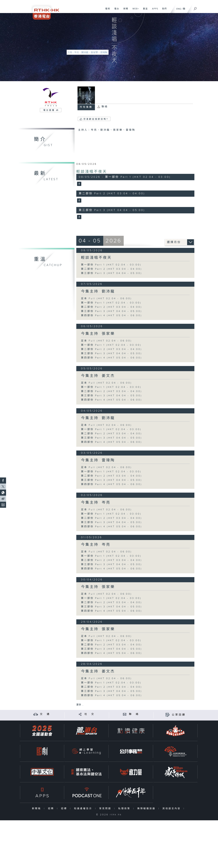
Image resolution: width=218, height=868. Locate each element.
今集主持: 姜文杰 (98, 376)
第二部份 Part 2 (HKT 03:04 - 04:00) (111, 269)
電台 (116, 10)
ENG (179, 9)
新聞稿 (37, 809)
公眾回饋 (179, 715)
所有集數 (86, 107)
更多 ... (80, 705)
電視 (107, 10)
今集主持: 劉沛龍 (98, 292)
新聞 (125, 10)
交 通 (45, 714)
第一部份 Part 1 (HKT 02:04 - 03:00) (111, 265)
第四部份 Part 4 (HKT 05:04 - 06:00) (111, 316)
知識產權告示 (84, 809)
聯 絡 (134, 714)
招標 (65, 809)
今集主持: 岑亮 (96, 503)
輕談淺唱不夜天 (92, 172)
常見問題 (106, 809)
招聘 (52, 809)
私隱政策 (125, 809)
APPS (154, 10)
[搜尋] (195, 8)
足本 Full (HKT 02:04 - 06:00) (106, 299)
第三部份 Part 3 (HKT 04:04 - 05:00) (111, 273)
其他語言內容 (172, 809)
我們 (163, 10)
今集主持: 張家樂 (98, 334)
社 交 (90, 714)
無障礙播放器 (147, 809)
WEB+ (135, 10)
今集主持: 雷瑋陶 (98, 460)
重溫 (144, 10)
